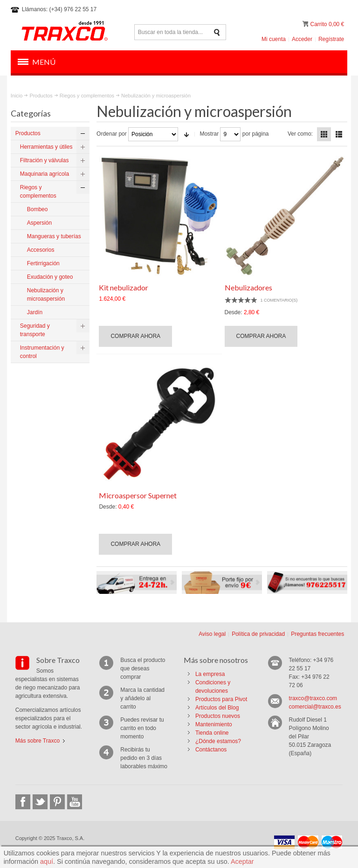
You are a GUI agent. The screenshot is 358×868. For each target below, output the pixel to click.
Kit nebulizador (124, 287)
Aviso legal (212, 634)
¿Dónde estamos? (218, 741)
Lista (339, 134)
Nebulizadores (248, 287)
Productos (41, 96)
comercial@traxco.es (315, 707)
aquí (47, 861)
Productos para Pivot (221, 699)
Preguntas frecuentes (317, 634)
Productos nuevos (218, 716)
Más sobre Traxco (38, 741)
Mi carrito (306, 24)
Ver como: (300, 134)
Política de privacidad (258, 634)
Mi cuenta (274, 39)
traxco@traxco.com (313, 698)
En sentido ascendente (186, 134)
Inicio (17, 96)
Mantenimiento (214, 724)
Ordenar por (112, 134)
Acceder (302, 39)
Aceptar (242, 861)
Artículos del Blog (217, 708)
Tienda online (212, 733)
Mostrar (209, 134)
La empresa (210, 674)
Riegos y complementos (87, 96)
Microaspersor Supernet (138, 495)
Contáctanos (211, 750)
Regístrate (331, 39)
